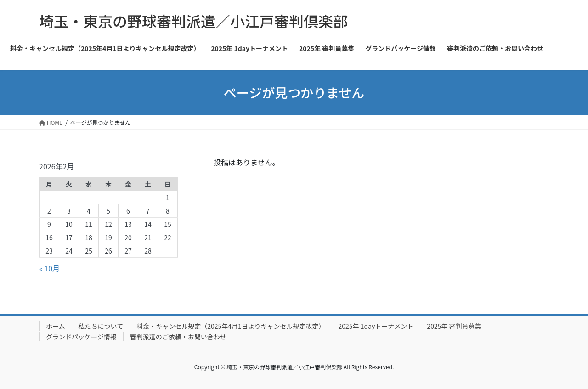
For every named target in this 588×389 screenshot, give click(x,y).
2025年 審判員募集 (454, 326)
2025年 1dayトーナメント (376, 326)
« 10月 (49, 268)
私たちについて (101, 326)
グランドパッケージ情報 (81, 337)
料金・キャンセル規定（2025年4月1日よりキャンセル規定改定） (231, 326)
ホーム (56, 326)
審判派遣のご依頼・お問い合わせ (178, 337)
